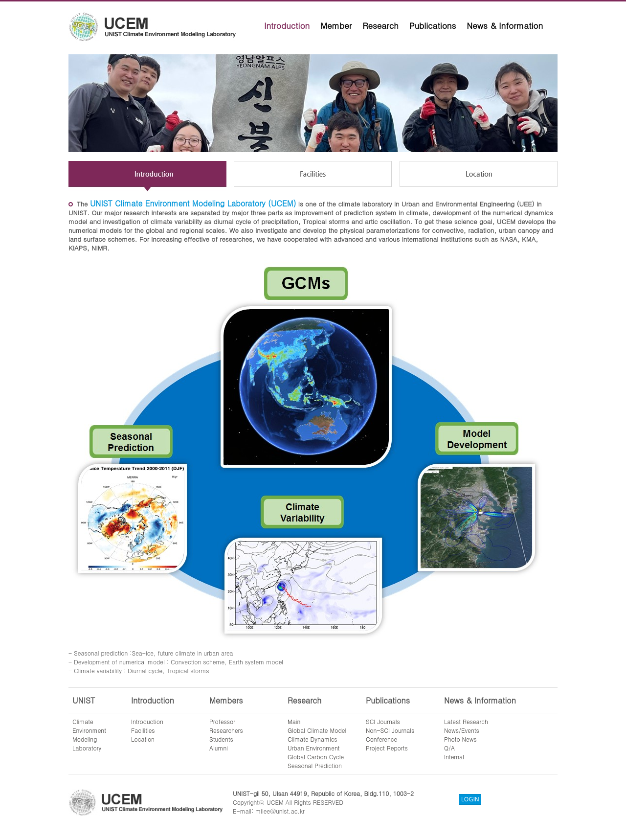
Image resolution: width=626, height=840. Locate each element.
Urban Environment (314, 748)
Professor (222, 721)
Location (143, 739)
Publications (433, 25)
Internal (454, 757)
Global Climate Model (317, 730)
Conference (381, 739)
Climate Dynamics (313, 739)
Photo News (460, 739)
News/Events (462, 730)
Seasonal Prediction (315, 765)
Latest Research (466, 721)
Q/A (449, 748)
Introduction (287, 25)
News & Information (505, 25)
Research (380, 25)
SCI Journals (383, 721)
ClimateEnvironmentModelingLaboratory (89, 735)
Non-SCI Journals (390, 730)
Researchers (226, 730)
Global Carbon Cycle (316, 757)
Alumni (219, 748)
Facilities (143, 730)
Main (294, 721)
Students (221, 739)
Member (336, 25)
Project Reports (387, 748)
